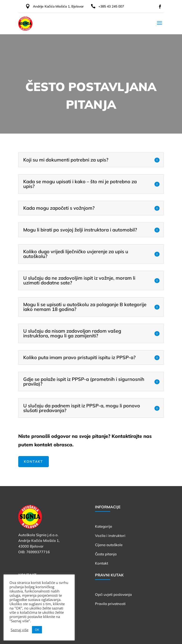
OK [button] (37, 630)
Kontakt (34, 461)
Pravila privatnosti (110, 604)
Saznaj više (20, 630)
